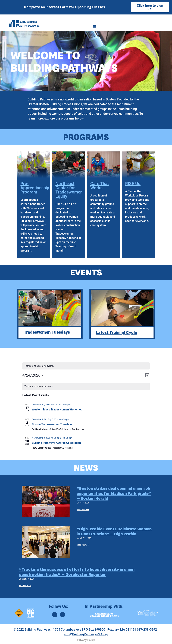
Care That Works (100, 186)
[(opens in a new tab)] (46, 502)
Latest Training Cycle (116, 332)
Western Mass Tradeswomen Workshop (57, 409)
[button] (95, 26)
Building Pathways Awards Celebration (56, 443)
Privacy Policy (86, 640)
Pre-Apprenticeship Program (35, 188)
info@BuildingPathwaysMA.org (86, 634)
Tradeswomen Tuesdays (47, 332)
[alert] (86, 386)
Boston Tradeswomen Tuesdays (52, 424)
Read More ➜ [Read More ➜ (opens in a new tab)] (83, 509)
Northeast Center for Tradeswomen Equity (69, 190)
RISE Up (133, 184)
